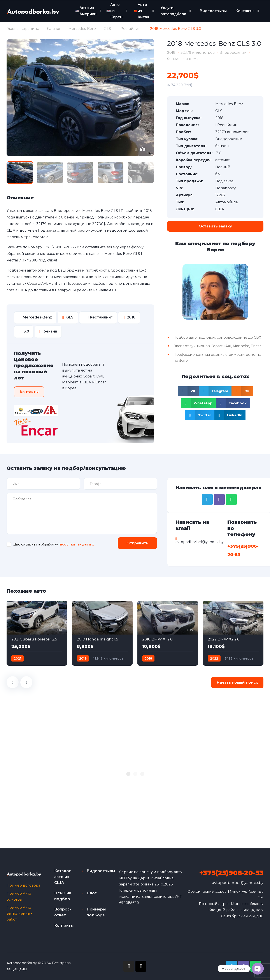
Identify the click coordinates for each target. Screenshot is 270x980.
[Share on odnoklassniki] (242, 391)
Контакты (245, 11)
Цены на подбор (63, 896)
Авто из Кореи (115, 11)
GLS (107, 29)
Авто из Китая (142, 11)
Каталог (54, 29)
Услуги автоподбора (173, 11)
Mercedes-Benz (82, 29)
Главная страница (23, 29)
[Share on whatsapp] (198, 403)
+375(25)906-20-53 (60, 247)
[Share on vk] (188, 391)
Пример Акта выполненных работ (19, 913)
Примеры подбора (96, 912)
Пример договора (23, 885)
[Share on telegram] (215, 391)
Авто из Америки (86, 11)
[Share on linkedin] (230, 415)
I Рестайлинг (131, 29)
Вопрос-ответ (63, 912)
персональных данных (76, 544)
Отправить (137, 543)
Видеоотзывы (213, 11)
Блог (92, 893)
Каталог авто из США (63, 877)
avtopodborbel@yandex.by (238, 883)
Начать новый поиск (237, 682)
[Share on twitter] (200, 415)
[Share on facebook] (233, 403)
